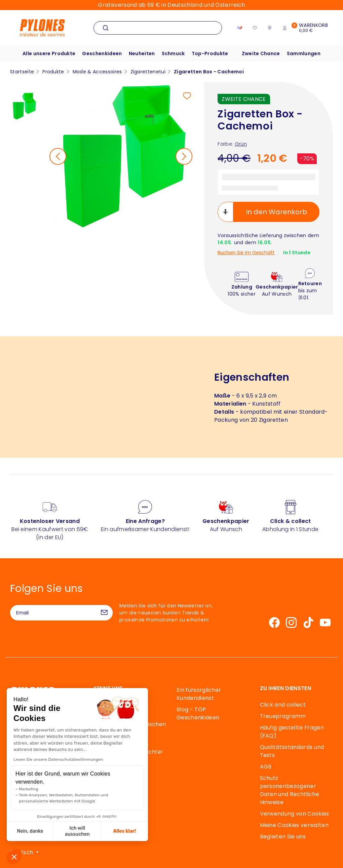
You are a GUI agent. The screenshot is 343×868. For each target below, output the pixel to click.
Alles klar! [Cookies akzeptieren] (124, 831)
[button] (14, 857)
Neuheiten (142, 53)
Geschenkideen (102, 53)
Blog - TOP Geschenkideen (198, 713)
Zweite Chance (261, 53)
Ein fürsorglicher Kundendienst (199, 694)
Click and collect (283, 705)
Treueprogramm (283, 716)
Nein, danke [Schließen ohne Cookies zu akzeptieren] (30, 831)
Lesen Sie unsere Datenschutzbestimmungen (58, 759)
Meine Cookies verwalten (294, 825)
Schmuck (173, 53)
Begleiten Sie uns (283, 837)
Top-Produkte (210, 53)
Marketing (28, 789)
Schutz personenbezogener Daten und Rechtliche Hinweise (290, 790)
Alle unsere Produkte (49, 53)
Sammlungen (304, 53)
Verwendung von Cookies (295, 814)
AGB (266, 767)
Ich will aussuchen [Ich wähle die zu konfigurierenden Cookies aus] (77, 831)
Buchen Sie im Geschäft (246, 253)
